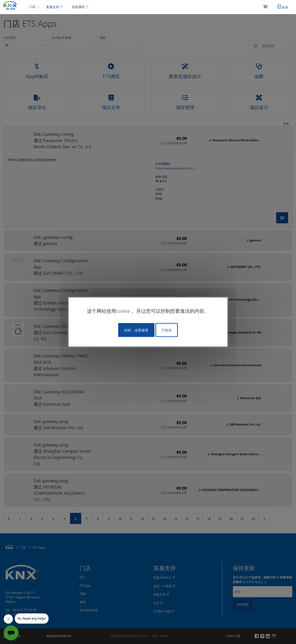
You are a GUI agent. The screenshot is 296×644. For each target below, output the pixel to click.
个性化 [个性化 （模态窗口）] (167, 330)
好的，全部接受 (136, 330)
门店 (33, 7)
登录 (282, 7)
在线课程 (80, 7)
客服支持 (54, 7)
